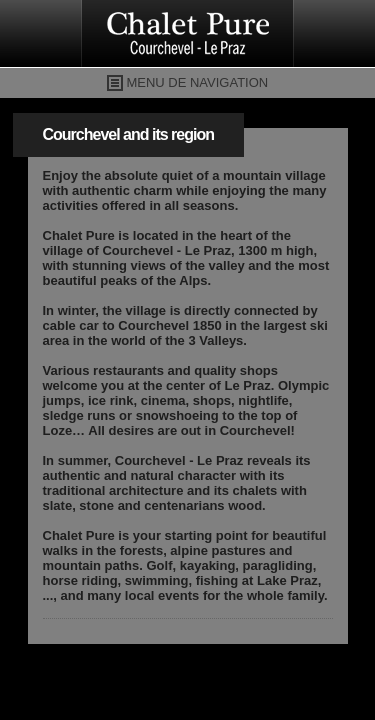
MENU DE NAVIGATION (197, 82)
